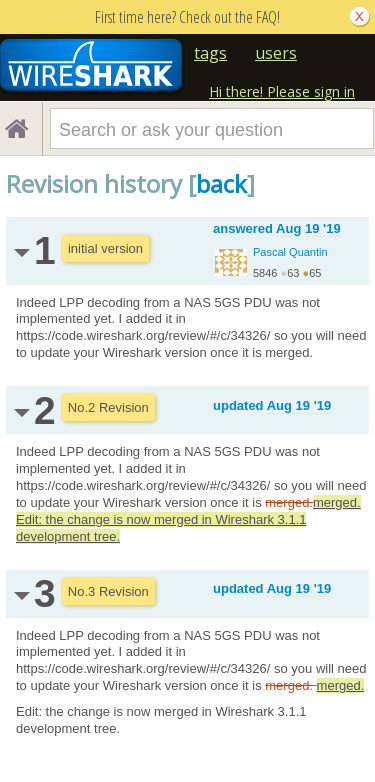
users (276, 53)
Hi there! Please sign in (282, 91)
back (221, 183)
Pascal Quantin (290, 252)
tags (210, 53)
